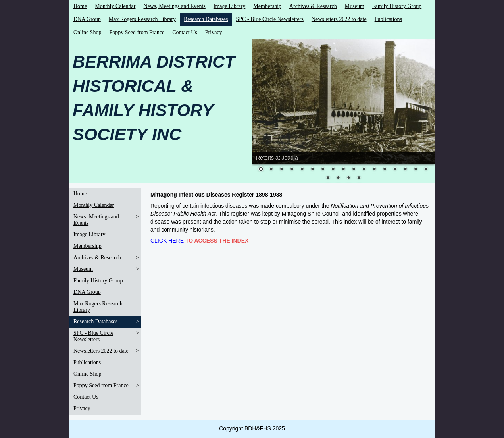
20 (348, 178)
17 (426, 170)
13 (385, 170)
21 (359, 178)
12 (374, 170)
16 (416, 170)
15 (405, 170)
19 (338, 178)
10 (354, 170)
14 (395, 170)
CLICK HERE (167, 241)
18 (328, 178)
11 (364, 170)
